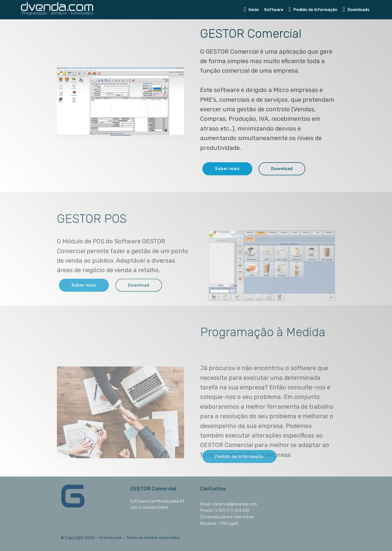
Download (282, 169)
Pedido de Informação (313, 10)
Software (274, 10)
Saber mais (227, 169)
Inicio (251, 10)
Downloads (356, 10)
